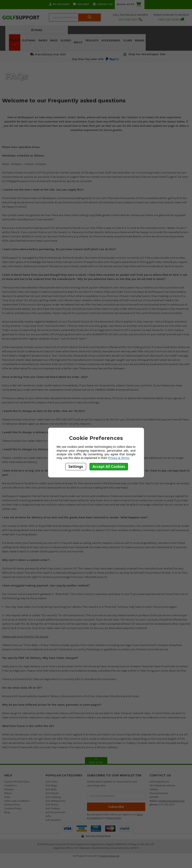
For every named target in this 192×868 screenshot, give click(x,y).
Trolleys (92, 42)
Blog (7, 812)
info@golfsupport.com (171, 801)
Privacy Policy (12, 804)
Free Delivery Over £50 (48, 54)
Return (8, 793)
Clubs (128, 42)
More (37, 30)
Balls (78, 42)
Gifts (48, 816)
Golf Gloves (52, 793)
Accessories (111, 42)
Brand (140, 42)
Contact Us (103, 4)
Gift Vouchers (53, 820)
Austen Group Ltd (110, 856)
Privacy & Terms (119, 458)
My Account (59, 4)
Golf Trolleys (53, 808)
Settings (76, 466)
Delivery (81, 4)
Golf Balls (51, 789)
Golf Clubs (52, 782)
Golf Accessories (55, 812)
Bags (54, 42)
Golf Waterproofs (56, 801)
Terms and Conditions (17, 801)
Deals (15, 42)
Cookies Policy (13, 808)
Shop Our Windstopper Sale (144, 54)
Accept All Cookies (109, 466)
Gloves (66, 42)
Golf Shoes (52, 804)
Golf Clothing (53, 797)
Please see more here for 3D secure (25, 637)
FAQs (7, 797)
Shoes (43, 42)
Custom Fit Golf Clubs (17, 782)
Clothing (29, 42)
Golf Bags (51, 785)
